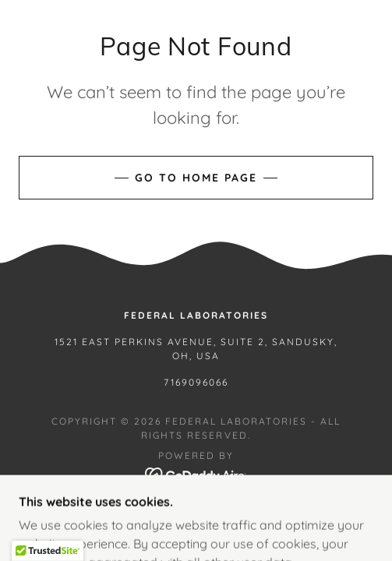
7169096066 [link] (196, 382)
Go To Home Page (196, 178)
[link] (196, 474)
